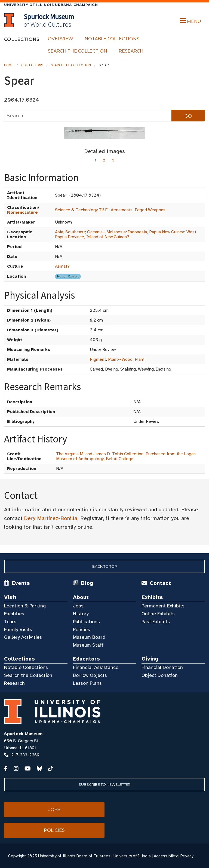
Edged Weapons (150, 210)
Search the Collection (78, 51)
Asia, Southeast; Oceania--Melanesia (90, 232)
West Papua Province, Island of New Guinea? (126, 234)
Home (9, 65)
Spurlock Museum (23, 734)
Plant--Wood (120, 359)
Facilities (14, 614)
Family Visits (18, 629)
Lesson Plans (87, 683)
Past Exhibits (156, 622)
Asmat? (62, 266)
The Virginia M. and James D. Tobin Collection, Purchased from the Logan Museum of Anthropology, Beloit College (126, 456)
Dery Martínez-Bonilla (51, 518)
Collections (32, 65)
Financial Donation (162, 667)
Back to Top (105, 566)
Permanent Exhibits (163, 606)
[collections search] (88, 116)
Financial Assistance (96, 667)
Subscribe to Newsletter (104, 784)
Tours (10, 622)
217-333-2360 (25, 755)
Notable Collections (112, 39)
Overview (61, 39)
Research (131, 51)
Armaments (122, 210)
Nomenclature (22, 212)
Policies (82, 629)
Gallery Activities (23, 637)
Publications (86, 622)
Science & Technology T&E (81, 210)
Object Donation (160, 675)
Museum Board (89, 637)
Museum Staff (88, 645)
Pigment (98, 359)
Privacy (187, 856)
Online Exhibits (158, 614)
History (81, 614)
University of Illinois (132, 856)
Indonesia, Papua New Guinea (156, 232)
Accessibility (166, 856)
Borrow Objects (90, 675)
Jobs (78, 606)
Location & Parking (25, 606)
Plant (140, 359)
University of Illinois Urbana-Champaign (51, 5)
